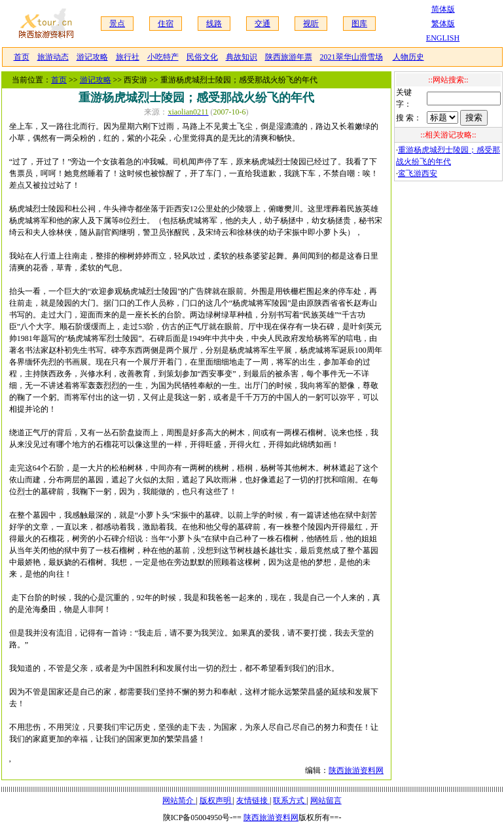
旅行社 (128, 57)
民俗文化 (202, 57)
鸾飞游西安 (418, 173)
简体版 (443, 9)
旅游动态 (53, 57)
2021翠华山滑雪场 (351, 57)
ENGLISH (443, 38)
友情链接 (253, 800)
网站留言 (326, 800)
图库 (359, 24)
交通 (262, 24)
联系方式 (290, 800)
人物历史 (408, 57)
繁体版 (443, 24)
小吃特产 (163, 57)
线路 (214, 24)
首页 (22, 57)
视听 (311, 24)
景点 (117, 24)
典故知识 (242, 57)
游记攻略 (92, 57)
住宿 (166, 24)
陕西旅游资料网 (356, 770)
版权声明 (216, 800)
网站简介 (179, 800)
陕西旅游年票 (289, 57)
